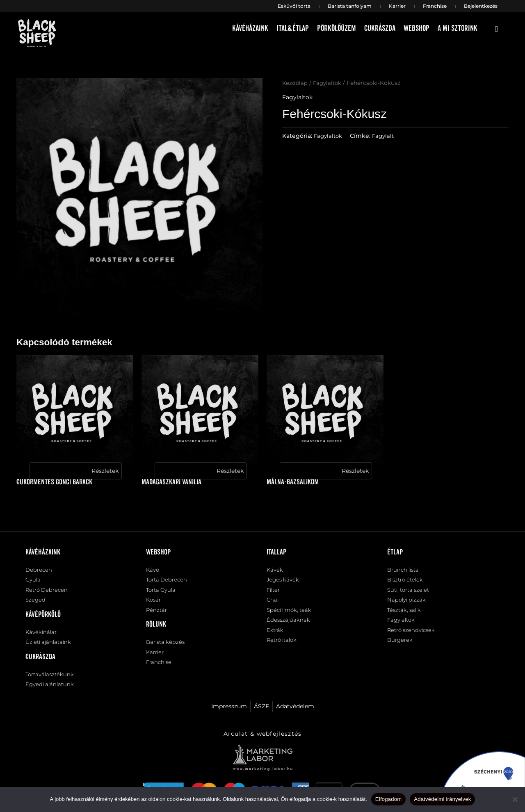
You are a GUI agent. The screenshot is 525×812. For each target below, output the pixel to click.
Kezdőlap (295, 83)
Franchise (435, 6)
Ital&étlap (293, 29)
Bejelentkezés (481, 6)
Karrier (397, 6)
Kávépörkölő (43, 617)
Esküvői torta (294, 6)
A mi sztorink (458, 29)
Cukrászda (380, 29)
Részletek (105, 471)
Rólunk (156, 628)
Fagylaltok (329, 83)
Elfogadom (388, 799)
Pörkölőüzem (337, 29)
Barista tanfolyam (350, 6)
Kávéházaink (250, 29)
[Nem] (515, 799)
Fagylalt (386, 135)
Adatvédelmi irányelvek (442, 799)
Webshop (417, 29)
